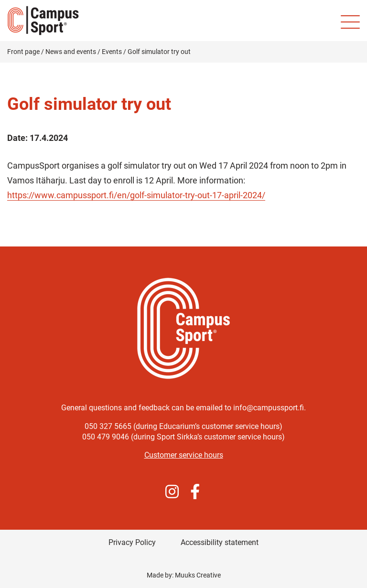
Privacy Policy (132, 542)
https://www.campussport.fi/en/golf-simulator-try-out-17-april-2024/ (136, 195)
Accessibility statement (220, 542)
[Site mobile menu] (350, 22)
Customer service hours (184, 455)
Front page (23, 52)
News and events (71, 52)
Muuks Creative (198, 575)
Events (112, 52)
